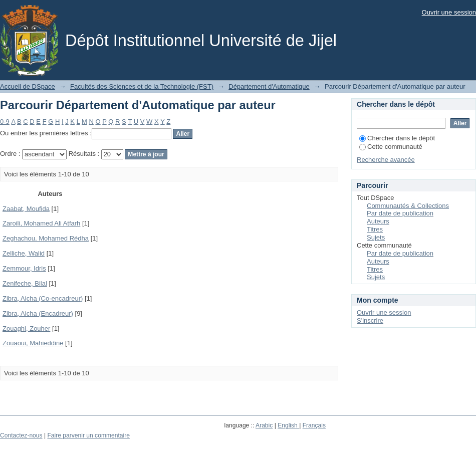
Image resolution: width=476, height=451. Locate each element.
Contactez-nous (21, 435)
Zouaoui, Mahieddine (33, 343)
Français (314, 425)
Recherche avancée (386, 160)
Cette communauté (391, 147)
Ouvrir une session (449, 12)
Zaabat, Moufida (26, 209)
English (288, 425)
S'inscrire (370, 320)
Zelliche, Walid (24, 253)
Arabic (264, 425)
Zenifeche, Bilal (25, 283)
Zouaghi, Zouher (26, 328)
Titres (375, 229)
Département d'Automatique (269, 86)
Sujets (376, 237)
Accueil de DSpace (28, 86)
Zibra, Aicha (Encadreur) (38, 313)
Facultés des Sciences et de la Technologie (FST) (142, 86)
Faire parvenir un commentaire (88, 435)
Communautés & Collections (408, 206)
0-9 (5, 122)
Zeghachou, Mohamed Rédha (46, 238)
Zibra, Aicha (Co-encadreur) (43, 298)
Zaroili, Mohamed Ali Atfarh (41, 223)
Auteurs (378, 221)
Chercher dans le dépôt (397, 138)
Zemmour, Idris (24, 268)
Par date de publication (400, 213)
